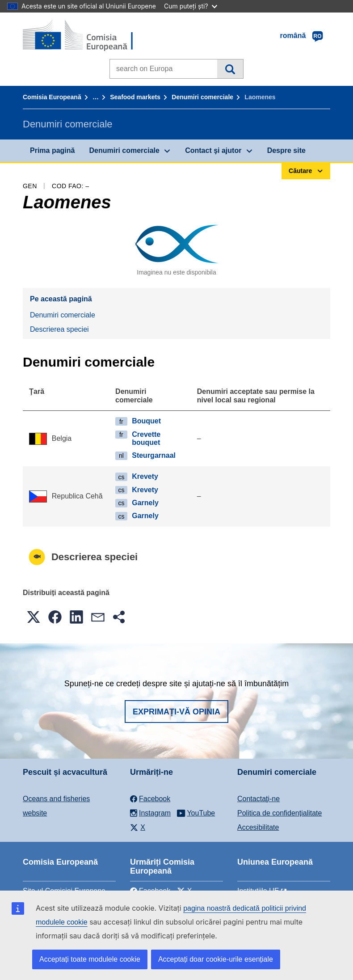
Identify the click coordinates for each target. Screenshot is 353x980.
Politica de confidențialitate (279, 813)
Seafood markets (135, 97)
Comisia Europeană (52, 97)
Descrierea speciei (59, 329)
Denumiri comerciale (202, 97)
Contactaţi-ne (258, 799)
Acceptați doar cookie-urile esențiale (216, 959)
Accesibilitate (258, 827)
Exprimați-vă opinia (176, 712)
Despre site (286, 150)
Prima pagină (52, 150)
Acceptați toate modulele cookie (90, 959)
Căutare (230, 69)
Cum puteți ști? (191, 6)
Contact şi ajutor (213, 150)
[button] (34, 617)
